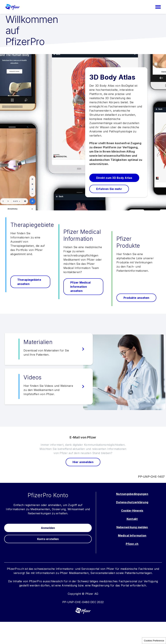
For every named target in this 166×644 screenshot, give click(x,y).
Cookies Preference (154, 641)
